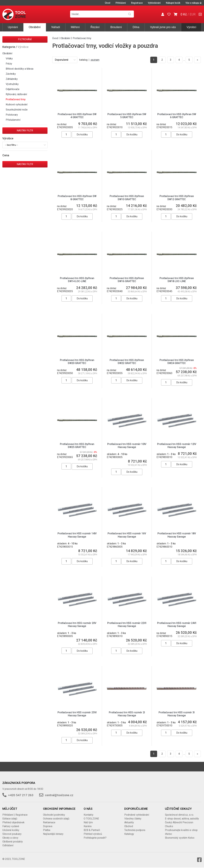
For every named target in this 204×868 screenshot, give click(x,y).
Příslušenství (13, 120)
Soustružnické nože (17, 110)
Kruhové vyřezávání (17, 104)
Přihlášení (121, 3)
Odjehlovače (13, 89)
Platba (47, 830)
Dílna (136, 27)
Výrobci (191, 27)
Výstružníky (12, 84)
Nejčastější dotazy (53, 834)
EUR (193, 14)
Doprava (48, 826)
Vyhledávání (154, 3)
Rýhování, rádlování (16, 94)
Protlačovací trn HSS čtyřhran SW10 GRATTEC (127, 198)
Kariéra (88, 826)
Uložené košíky (11, 830)
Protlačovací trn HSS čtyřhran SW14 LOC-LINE (77, 280)
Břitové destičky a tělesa (20, 69)
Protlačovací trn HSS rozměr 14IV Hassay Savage (77, 535)
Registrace (137, 3)
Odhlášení (8, 845)
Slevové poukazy (12, 834)
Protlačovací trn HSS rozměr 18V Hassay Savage (177, 535)
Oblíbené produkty (13, 842)
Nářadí (56, 27)
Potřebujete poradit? (95, 838)
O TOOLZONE (91, 819)
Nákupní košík (173, 3)
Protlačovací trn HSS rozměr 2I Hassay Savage (127, 714)
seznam (95, 60)
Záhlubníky (12, 79)
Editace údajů (10, 819)
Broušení (116, 27)
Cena (6, 155)
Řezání (95, 27)
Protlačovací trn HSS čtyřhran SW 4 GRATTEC (77, 116)
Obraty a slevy (10, 838)
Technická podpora (135, 830)
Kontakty (89, 815)
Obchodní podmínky (54, 815)
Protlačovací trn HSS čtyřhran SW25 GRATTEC (77, 446)
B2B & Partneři (92, 830)
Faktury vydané (11, 826)
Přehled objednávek (13, 822)
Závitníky (11, 74)
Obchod (129, 826)
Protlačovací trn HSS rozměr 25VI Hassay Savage (77, 714)
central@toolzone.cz (59, 795)
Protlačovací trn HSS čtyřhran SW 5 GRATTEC (127, 116)
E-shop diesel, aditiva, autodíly (182, 819)
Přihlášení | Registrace (15, 815)
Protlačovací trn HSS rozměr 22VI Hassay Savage (127, 625)
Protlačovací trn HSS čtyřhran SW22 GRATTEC (127, 362)
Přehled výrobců (93, 834)
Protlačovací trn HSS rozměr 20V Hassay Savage (77, 625)
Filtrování (25, 39)
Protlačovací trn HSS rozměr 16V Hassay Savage (127, 535)
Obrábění (35, 27)
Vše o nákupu (194, 3)
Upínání (13, 27)
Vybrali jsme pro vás (163, 27)
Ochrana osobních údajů (56, 819)
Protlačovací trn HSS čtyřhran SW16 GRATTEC (127, 280)
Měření (75, 27)
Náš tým (88, 822)
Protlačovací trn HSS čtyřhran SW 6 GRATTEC (177, 116)
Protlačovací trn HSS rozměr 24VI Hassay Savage (177, 625)
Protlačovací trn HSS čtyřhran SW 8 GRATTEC (77, 198)
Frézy (9, 64)
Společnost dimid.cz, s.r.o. (179, 815)
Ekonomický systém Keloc (180, 838)
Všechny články (133, 819)
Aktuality (129, 822)
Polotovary (12, 115)
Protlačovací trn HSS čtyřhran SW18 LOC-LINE (177, 280)
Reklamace (49, 822)
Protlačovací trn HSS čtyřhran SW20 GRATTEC (77, 362)
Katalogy (129, 834)
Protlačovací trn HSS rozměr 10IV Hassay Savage (127, 446)
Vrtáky (9, 59)
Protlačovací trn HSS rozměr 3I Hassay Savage (177, 714)
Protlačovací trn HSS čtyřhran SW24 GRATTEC (177, 362)
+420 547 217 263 (21, 795)
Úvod (108, 3)
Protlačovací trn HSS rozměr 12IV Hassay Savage (177, 446)
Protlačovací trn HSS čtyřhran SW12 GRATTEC (177, 198)
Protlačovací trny (16, 99)
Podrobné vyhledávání (137, 815)
